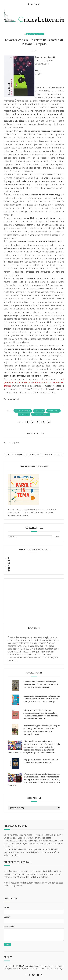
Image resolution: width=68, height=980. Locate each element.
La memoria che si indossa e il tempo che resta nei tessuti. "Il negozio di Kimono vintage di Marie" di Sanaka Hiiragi (42, 699)
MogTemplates (26, 966)
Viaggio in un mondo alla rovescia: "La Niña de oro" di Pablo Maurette (41, 761)
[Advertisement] (34, 599)
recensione (53, 411)
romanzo (24, 414)
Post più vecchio (53, 455)
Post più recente (15, 455)
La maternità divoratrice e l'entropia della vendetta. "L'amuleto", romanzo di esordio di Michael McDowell (41, 685)
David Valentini (35, 34)
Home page (34, 455)
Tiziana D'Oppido (41, 414)
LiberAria (39, 411)
